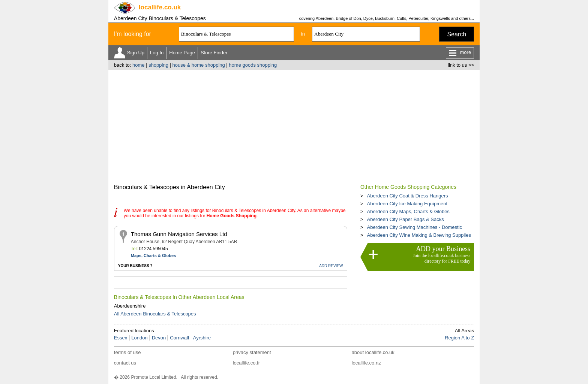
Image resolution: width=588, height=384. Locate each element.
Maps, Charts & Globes (153, 256)
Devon (159, 338)
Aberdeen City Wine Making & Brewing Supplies (419, 235)
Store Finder (214, 53)
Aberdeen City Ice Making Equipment (407, 204)
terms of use (127, 352)
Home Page (182, 53)
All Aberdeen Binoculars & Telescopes (155, 314)
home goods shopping (253, 65)
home (139, 65)
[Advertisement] (294, 126)
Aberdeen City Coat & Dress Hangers (407, 196)
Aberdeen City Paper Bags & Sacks (405, 219)
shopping (158, 65)
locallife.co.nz (366, 363)
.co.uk (160, 7)
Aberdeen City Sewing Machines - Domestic (414, 227)
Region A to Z (459, 338)
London (139, 338)
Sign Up (136, 53)
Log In (157, 53)
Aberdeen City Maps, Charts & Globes (408, 211)
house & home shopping (199, 65)
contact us (125, 363)
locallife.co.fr (246, 363)
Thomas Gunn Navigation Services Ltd (179, 234)
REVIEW (331, 266)
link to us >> (461, 65)
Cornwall (179, 338)
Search (457, 34)
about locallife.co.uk (373, 352)
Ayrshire (202, 338)
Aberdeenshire (130, 306)
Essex (121, 338)
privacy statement (252, 352)
